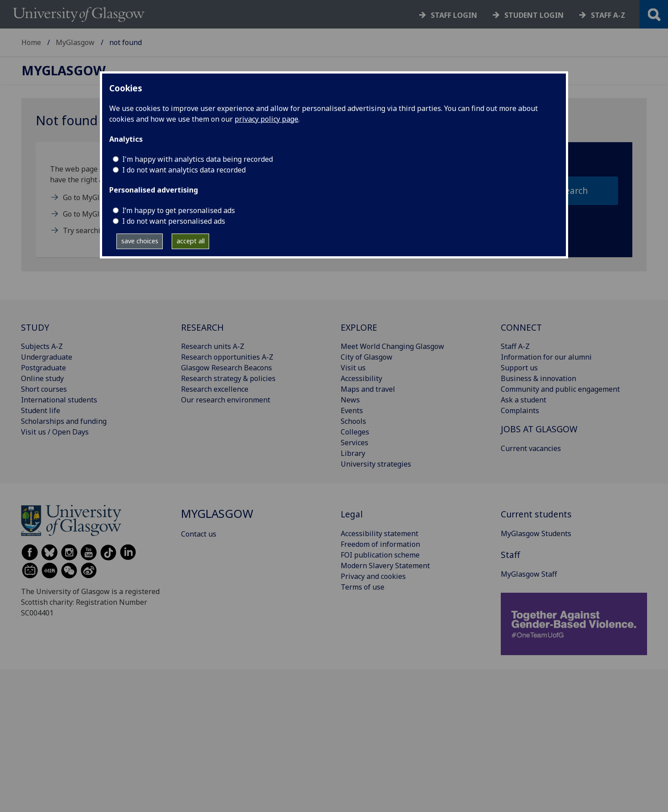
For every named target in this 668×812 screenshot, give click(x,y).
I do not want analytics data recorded (184, 170)
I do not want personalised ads (174, 221)
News (350, 400)
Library (353, 453)
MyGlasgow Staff (529, 574)
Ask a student (524, 400)
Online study (42, 378)
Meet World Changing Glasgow (392, 346)
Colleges (355, 432)
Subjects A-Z (42, 346)
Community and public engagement (560, 389)
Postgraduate (43, 368)
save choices (140, 241)
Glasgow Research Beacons (227, 368)
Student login (534, 15)
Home (31, 42)
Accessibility (361, 378)
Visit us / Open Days (55, 432)
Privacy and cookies (373, 576)
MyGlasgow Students (536, 533)
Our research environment (226, 400)
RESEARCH (202, 327)
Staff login (454, 15)
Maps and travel (368, 389)
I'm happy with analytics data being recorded (198, 159)
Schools (353, 421)
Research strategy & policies (228, 378)
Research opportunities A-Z (227, 357)
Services (355, 443)
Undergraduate (47, 357)
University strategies (376, 464)
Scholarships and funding (64, 421)
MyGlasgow (75, 42)
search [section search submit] (574, 191)
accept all (191, 241)
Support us (519, 368)
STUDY (35, 327)
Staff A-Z (515, 346)
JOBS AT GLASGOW (539, 429)
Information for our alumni (546, 357)
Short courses (44, 389)
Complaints (520, 410)
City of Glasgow (367, 357)
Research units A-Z (213, 346)
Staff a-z (608, 15)
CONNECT (521, 327)
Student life (41, 410)
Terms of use (363, 587)
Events (352, 410)
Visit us (353, 368)
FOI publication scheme (380, 555)
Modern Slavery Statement (385, 566)
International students (59, 400)
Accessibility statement (379, 533)
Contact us (199, 534)
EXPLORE (359, 327)
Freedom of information (380, 544)
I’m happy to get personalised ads (179, 210)
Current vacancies (531, 448)
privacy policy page (266, 119)
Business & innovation (538, 378)
